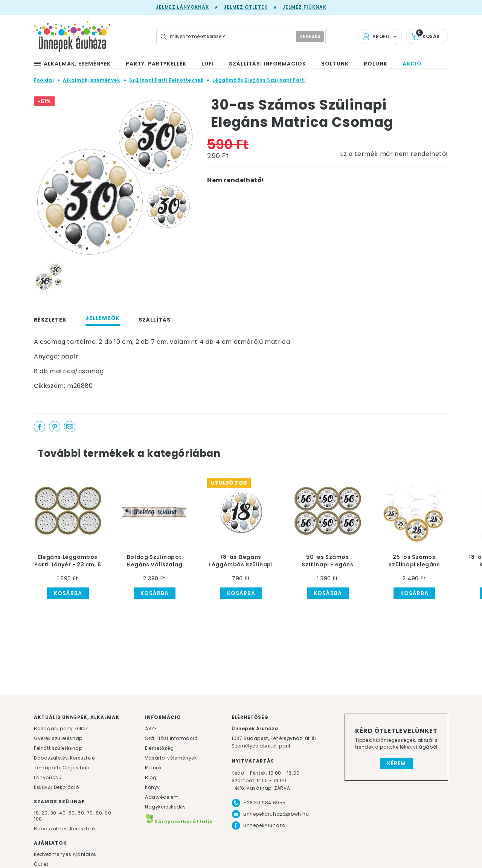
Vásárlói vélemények (171, 758)
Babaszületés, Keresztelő (64, 758)
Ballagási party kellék (61, 728)
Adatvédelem (162, 797)
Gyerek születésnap (58, 738)
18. (37, 813)
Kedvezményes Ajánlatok (65, 854)
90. (109, 813)
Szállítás (155, 320)
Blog (151, 777)
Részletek (50, 320)
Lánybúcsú (48, 777)
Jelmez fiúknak (304, 7)
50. (73, 813)
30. (54, 813)
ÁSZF (151, 728)
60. (82, 813)
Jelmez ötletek (246, 7)
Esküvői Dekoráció (56, 787)
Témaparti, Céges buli (62, 768)
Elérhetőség (159, 748)
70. (91, 813)
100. (39, 819)
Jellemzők (103, 318)
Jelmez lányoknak (182, 7)
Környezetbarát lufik (179, 821)
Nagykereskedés (165, 807)
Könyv (153, 787)
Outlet (41, 864)
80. (100, 813)
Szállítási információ (171, 738)
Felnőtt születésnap (58, 748)
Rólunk (153, 768)
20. (45, 813)
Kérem (397, 763)
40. (63, 813)
